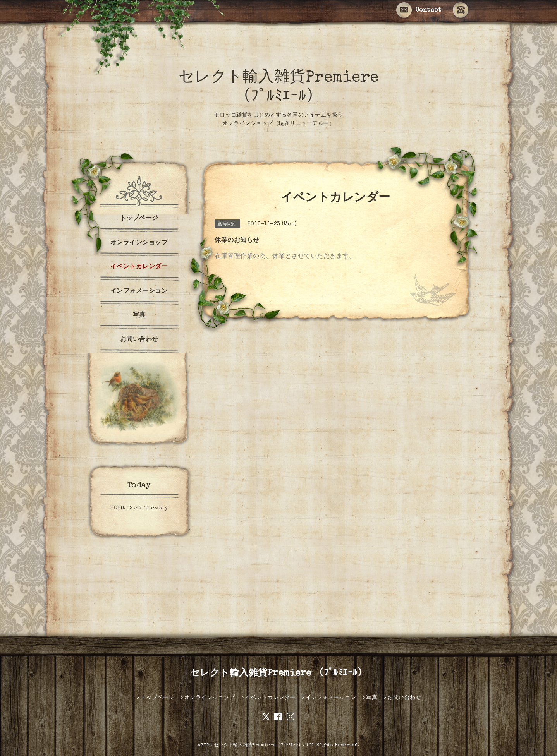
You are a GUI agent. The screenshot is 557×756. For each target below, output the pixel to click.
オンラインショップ (139, 243)
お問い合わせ (139, 340)
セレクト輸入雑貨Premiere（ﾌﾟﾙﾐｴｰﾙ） (258, 746)
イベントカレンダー (139, 267)
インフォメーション (139, 291)
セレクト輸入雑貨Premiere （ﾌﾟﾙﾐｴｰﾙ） (279, 674)
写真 (139, 315)
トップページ (139, 219)
